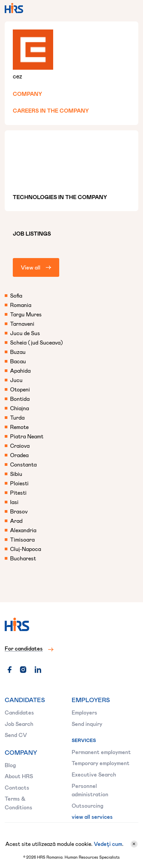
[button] (130, 8)
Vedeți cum (108, 844)
